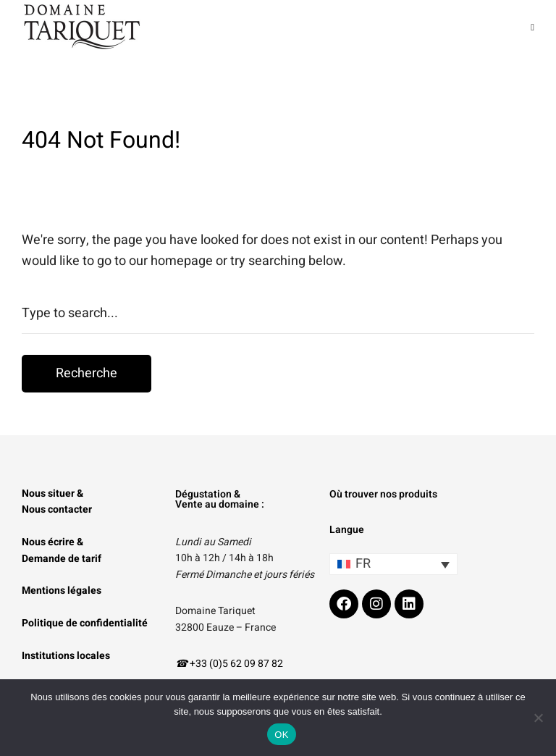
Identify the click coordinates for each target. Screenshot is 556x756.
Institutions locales (66, 656)
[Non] (538, 718)
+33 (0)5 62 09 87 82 (236, 664)
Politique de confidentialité (85, 623)
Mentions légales (62, 591)
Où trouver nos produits (383, 494)
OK (281, 735)
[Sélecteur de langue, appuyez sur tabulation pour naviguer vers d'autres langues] (393, 564)
